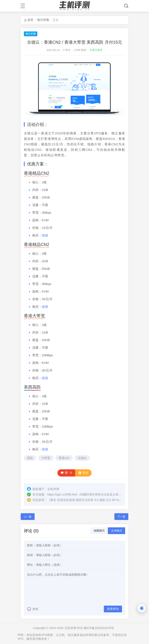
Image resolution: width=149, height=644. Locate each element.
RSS (80, 628)
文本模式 (116, 531)
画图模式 (99, 531)
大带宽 (46, 458)
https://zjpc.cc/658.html (62, 494)
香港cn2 (64, 458)
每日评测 (43, 20)
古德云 (82, 458)
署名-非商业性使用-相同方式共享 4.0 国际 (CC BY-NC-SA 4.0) (91, 500)
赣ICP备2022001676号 (99, 628)
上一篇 (28, 517)
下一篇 (121, 517)
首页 (30, 20)
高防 (30, 458)
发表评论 (113, 609)
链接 (45, 235)
